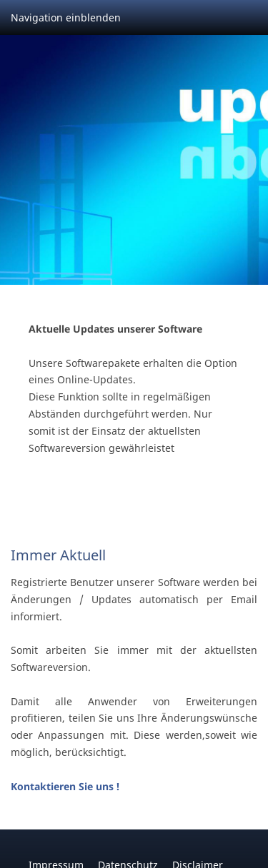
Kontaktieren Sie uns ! (65, 786)
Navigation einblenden (66, 17)
